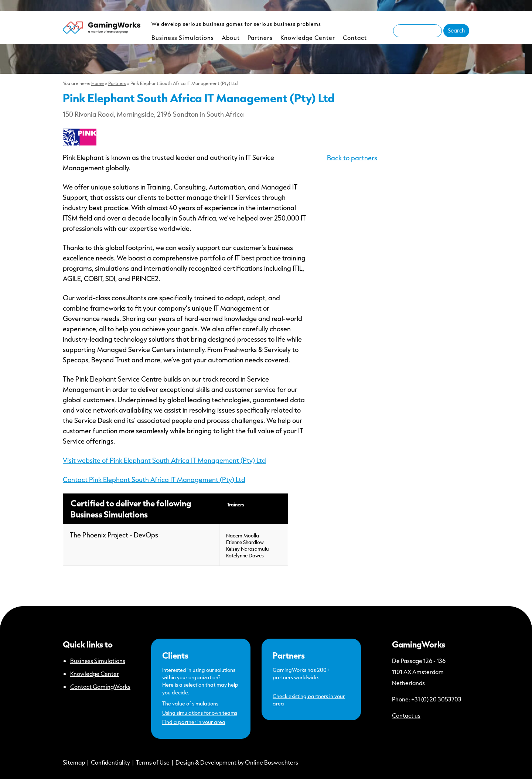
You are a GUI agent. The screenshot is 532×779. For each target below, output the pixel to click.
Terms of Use (153, 762)
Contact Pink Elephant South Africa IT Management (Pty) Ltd (154, 479)
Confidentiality (110, 762)
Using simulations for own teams (200, 713)
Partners (260, 37)
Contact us (406, 715)
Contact (355, 37)
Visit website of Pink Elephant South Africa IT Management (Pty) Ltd (164, 460)
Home (98, 83)
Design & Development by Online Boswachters (237, 762)
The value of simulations (190, 703)
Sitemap (74, 762)
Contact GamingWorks (100, 686)
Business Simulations (183, 37)
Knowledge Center (308, 37)
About (231, 37)
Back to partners (352, 158)
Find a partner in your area (194, 722)
